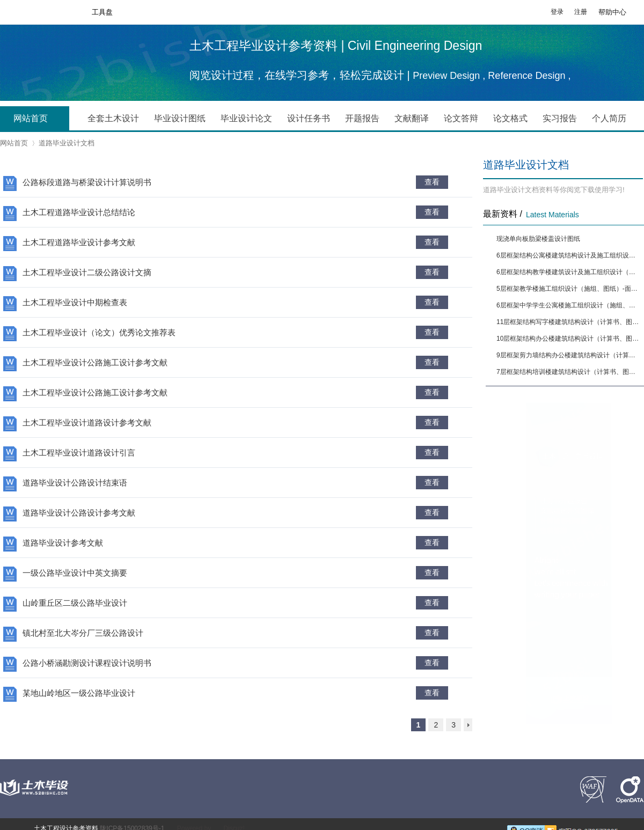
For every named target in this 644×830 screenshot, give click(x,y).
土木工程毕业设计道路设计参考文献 (87, 423)
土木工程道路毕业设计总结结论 (79, 212)
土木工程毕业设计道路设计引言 (79, 453)
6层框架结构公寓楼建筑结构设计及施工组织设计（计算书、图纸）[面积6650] (569, 255)
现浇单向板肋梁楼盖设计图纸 (538, 239)
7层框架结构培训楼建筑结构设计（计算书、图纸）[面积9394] (569, 372)
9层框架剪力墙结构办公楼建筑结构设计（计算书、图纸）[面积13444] (569, 355)
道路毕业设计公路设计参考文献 (79, 513)
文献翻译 (412, 118)
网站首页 (39, 119)
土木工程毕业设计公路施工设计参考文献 (95, 362)
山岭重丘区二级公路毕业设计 (75, 603)
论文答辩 (461, 118)
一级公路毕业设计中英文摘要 (75, 573)
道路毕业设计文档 (67, 143)
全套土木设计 (113, 118)
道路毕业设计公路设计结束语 (75, 483)
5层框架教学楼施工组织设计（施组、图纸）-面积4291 (569, 289)
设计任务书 (309, 118)
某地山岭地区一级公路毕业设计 (79, 693)
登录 (557, 12)
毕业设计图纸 (180, 118)
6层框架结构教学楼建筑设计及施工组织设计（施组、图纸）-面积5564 (569, 272)
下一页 (468, 725)
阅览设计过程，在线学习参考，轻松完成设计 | (301, 75)
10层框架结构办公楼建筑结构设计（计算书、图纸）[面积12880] (569, 339)
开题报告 (362, 118)
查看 (432, 182)
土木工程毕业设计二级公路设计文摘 (87, 272)
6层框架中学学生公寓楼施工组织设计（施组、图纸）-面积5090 (569, 305)
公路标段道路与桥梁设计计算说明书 (87, 182)
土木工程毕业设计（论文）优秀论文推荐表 (99, 332)
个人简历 (609, 118)
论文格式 (510, 118)
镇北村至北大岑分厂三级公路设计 (83, 633)
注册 (581, 12)
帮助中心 (612, 12)
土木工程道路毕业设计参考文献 (79, 242)
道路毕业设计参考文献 (63, 543)
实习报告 (560, 118)
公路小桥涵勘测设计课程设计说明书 (87, 663)
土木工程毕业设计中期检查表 (75, 302)
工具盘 (102, 12)
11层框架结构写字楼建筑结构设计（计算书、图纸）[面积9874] (569, 322)
